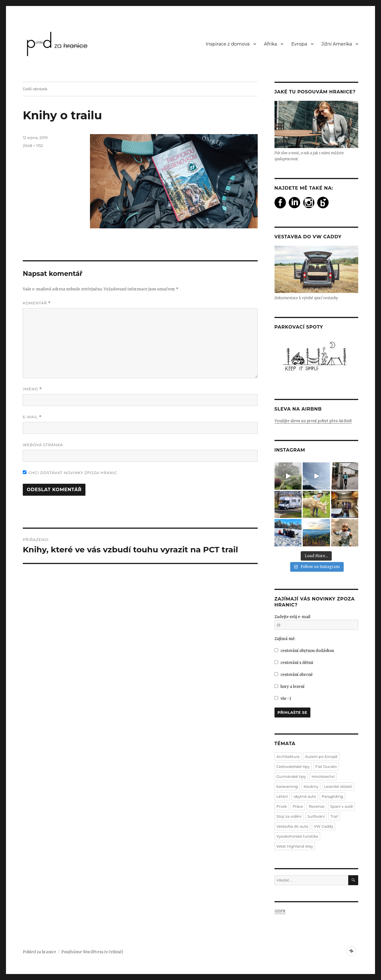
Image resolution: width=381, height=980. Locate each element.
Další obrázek (35, 89)
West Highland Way (295, 846)
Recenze (317, 806)
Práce (298, 806)
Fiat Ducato (326, 766)
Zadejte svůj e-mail (292, 617)
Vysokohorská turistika (297, 836)
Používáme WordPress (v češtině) (92, 952)
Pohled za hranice (39, 952)
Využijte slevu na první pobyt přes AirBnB (313, 421)
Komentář (37, 303)
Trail (334, 816)
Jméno (32, 389)
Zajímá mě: (285, 639)
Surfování (316, 816)
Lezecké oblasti (338, 786)
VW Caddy (323, 826)
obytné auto (305, 796)
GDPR (280, 911)
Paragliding (332, 796)
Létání (282, 796)
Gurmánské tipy (291, 776)
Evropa (299, 44)
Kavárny (311, 786)
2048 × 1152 (33, 145)
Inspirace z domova (228, 44)
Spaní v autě (341, 806)
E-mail (32, 417)
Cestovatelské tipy (293, 766)
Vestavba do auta (292, 826)
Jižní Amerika (337, 44)
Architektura (288, 756)
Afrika (271, 44)
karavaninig (287, 786)
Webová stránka (43, 445)
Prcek (282, 806)
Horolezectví (323, 776)
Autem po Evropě (321, 756)
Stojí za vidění (289, 816)
